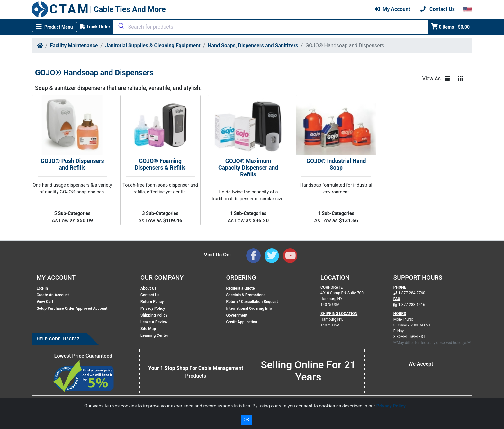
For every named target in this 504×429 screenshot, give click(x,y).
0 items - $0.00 (450, 27)
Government (237, 315)
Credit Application (242, 322)
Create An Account (53, 295)
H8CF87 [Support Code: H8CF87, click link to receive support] (71, 339)
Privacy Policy (153, 308)
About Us (148, 288)
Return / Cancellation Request (252, 302)
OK (247, 420)
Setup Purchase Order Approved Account (72, 308)
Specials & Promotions (246, 295)
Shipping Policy (154, 315)
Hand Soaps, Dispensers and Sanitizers (253, 45)
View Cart (45, 302)
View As (432, 79)
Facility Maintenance (74, 45)
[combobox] (271, 27)
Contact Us (150, 295)
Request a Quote (240, 288)
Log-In (42, 288)
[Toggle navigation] (54, 27)
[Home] (40, 45)
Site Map (148, 329)
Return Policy (152, 302)
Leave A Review (154, 322)
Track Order (95, 27)
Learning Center (154, 335)
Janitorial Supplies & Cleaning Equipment (153, 45)
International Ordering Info (249, 308)
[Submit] (121, 26)
